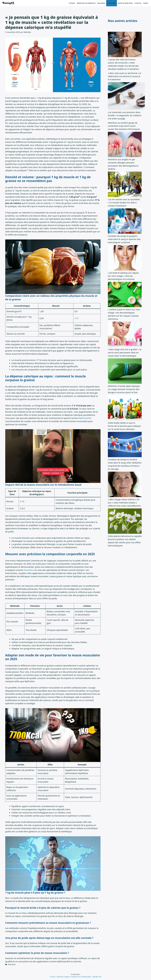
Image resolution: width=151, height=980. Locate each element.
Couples (138, 3)
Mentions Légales (63, 977)
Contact (53, 977)
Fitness (72, 3)
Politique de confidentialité (81, 977)
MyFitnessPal (85, 418)
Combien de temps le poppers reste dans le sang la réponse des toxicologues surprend (124, 239)
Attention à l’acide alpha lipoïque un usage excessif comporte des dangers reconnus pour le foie (124, 389)
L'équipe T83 (97, 977)
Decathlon (29, 570)
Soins (146, 3)
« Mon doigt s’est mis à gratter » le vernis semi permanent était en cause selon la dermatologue (125, 353)
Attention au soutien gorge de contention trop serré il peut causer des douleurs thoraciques (124, 126)
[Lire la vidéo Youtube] (53, 456)
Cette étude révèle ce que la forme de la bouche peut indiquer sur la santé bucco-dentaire (124, 426)
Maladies (101, 3)
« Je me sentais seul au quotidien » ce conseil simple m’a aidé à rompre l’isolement (124, 203)
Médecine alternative (86, 3)
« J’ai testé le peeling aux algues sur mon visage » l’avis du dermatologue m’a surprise (123, 276)
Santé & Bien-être (125, 3)
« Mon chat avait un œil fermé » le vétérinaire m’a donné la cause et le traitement (125, 76)
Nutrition (112, 3)
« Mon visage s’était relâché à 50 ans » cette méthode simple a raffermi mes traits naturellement (124, 503)
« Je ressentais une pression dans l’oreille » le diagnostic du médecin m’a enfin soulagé (125, 115)
